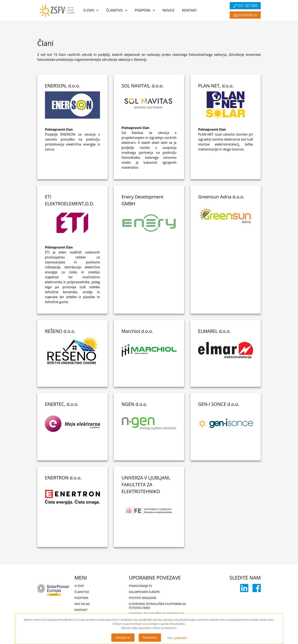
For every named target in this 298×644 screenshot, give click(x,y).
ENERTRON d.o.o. (63, 478)
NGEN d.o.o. (134, 404)
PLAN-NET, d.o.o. (216, 86)
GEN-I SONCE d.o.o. (219, 404)
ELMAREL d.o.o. (214, 331)
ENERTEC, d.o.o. (62, 404)
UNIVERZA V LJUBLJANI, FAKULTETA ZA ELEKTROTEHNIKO (146, 484)
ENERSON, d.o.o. (62, 86)
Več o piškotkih (177, 638)
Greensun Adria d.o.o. (221, 197)
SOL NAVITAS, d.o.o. (142, 86)
